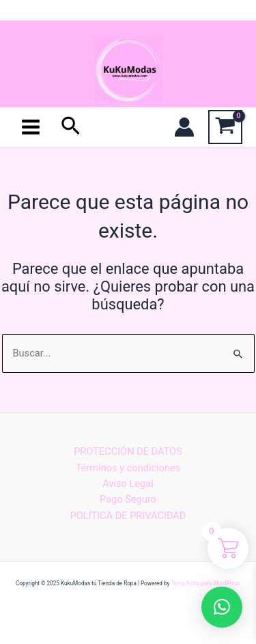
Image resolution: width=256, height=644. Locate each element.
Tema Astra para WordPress (205, 583)
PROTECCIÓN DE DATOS (128, 451)
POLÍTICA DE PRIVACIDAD (128, 516)
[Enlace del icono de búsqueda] (71, 127)
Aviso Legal (128, 484)
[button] (222, 607)
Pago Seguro (128, 499)
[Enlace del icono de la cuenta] (184, 127)
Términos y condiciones (128, 468)
